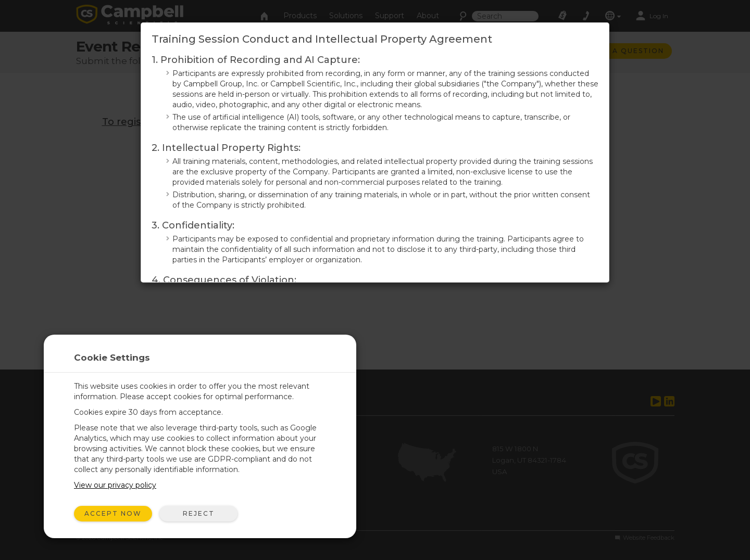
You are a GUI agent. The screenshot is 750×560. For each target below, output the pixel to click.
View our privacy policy (115, 485)
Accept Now (113, 513)
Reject (199, 513)
